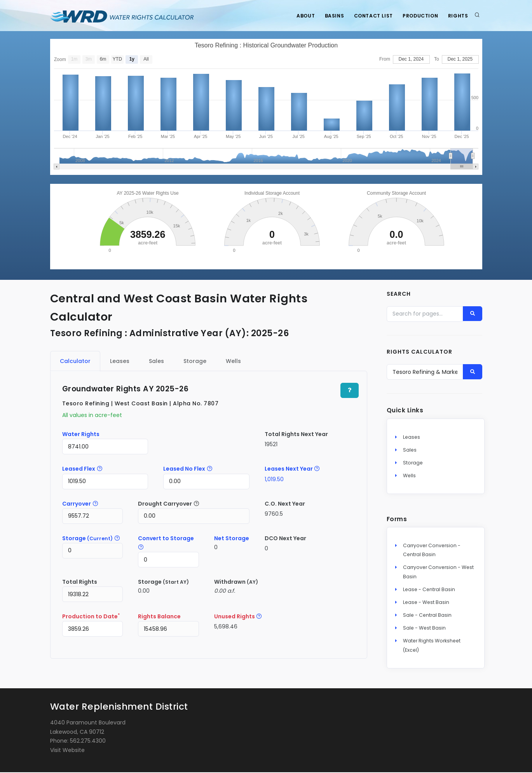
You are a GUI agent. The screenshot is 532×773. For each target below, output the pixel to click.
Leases (412, 438)
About (298, 16)
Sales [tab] (156, 361)
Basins (328, 16)
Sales (410, 451)
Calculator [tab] (75, 361)
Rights (457, 16)
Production (418, 16)
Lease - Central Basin (429, 590)
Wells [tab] (233, 361)
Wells (409, 477)
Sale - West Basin (424, 629)
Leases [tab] (120, 361)
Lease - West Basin (426, 603)
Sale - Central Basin (427, 616)
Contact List (369, 16)
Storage (413, 463)
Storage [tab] (195, 361)
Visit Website (67, 751)
